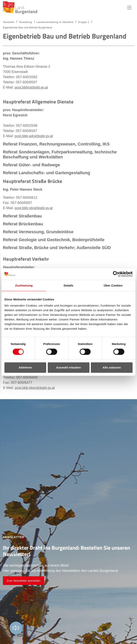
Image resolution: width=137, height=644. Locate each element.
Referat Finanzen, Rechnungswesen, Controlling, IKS (56, 144)
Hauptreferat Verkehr (26, 259)
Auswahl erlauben (68, 367)
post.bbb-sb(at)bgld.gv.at (34, 208)
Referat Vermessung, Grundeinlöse (38, 232)
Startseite (9, 22)
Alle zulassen (112, 367)
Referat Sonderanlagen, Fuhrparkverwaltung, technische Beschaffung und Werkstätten (60, 154)
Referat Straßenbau (22, 216)
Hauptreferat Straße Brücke (33, 181)
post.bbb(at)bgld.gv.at (31, 87)
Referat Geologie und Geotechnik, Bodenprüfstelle (54, 240)
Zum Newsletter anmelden (24, 581)
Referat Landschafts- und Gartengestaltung (47, 173)
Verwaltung (25, 22)
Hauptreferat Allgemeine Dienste (38, 102)
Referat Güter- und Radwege (31, 165)
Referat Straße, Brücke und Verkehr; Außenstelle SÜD (57, 248)
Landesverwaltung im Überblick (55, 22)
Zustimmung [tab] (24, 285)
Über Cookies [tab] (113, 285)
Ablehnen (25, 367)
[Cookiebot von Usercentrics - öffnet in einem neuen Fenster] (116, 274)
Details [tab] (68, 285)
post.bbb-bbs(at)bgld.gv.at (35, 388)
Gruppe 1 (84, 22)
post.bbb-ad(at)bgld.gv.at (34, 136)
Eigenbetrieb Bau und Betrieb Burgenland (27, 27)
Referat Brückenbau (23, 224)
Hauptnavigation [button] (129, 8)
